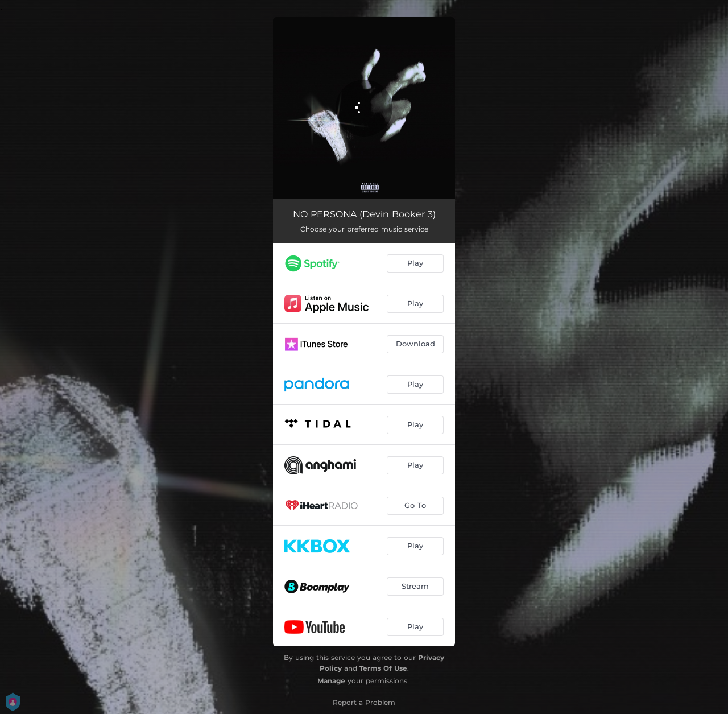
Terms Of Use (383, 668)
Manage (331, 681)
